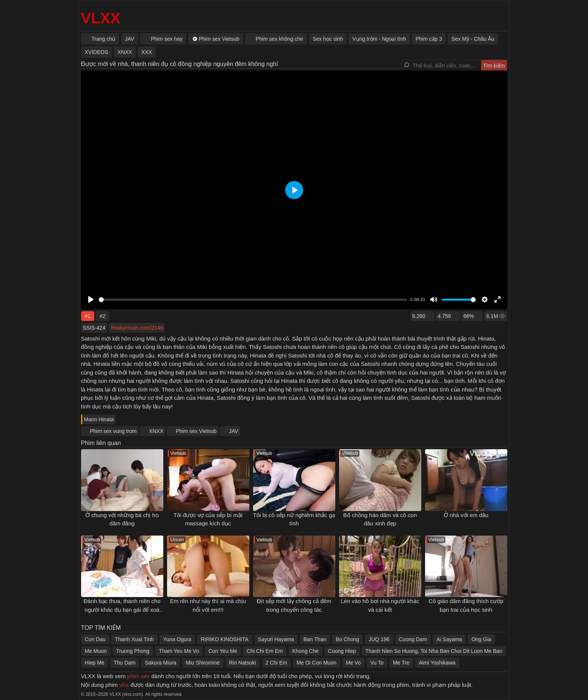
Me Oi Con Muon (316, 663)
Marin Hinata (99, 419)
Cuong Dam (413, 639)
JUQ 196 (379, 639)
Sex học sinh (328, 39)
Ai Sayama (449, 639)
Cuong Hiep (342, 651)
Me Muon (96, 651)
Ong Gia (481, 639)
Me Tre (401, 663)
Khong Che (306, 651)
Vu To (377, 663)
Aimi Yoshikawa (437, 663)
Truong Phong (133, 651)
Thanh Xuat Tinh (134, 639)
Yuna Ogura (177, 639)
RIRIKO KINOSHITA (225, 639)
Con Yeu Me (223, 651)
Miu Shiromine (202, 663)
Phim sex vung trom (114, 431)
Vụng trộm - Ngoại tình (379, 39)
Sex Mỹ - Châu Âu (473, 39)
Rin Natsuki (243, 663)
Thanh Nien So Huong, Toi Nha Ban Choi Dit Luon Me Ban (434, 651)
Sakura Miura (160, 663)
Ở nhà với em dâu (466, 515)
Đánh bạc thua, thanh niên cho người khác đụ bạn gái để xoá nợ (122, 609)
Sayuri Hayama (276, 639)
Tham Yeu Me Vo (179, 651)
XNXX (156, 431)
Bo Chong (347, 639)
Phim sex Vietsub (196, 431)
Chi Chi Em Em (265, 651)
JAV (234, 431)
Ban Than (315, 639)
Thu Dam (125, 663)
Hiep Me (95, 663)
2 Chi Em (276, 663)
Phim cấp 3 (429, 39)
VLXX (101, 18)
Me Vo (353, 663)
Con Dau (95, 639)
